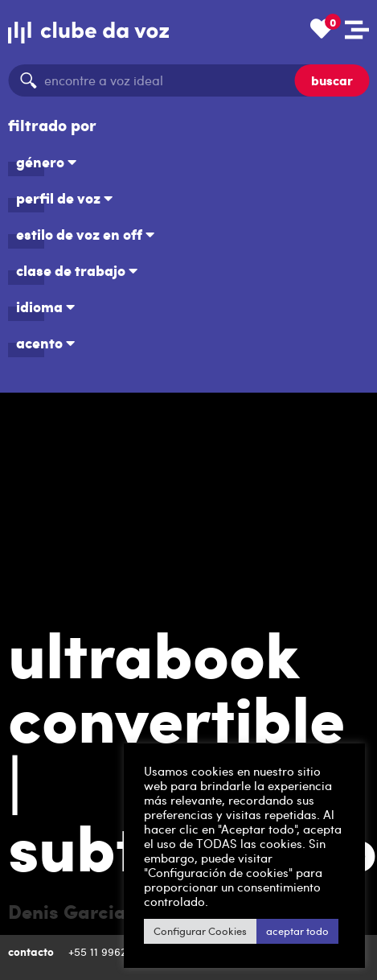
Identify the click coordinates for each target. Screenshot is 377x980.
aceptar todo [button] (261, 931)
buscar (332, 80)
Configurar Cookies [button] (164, 931)
